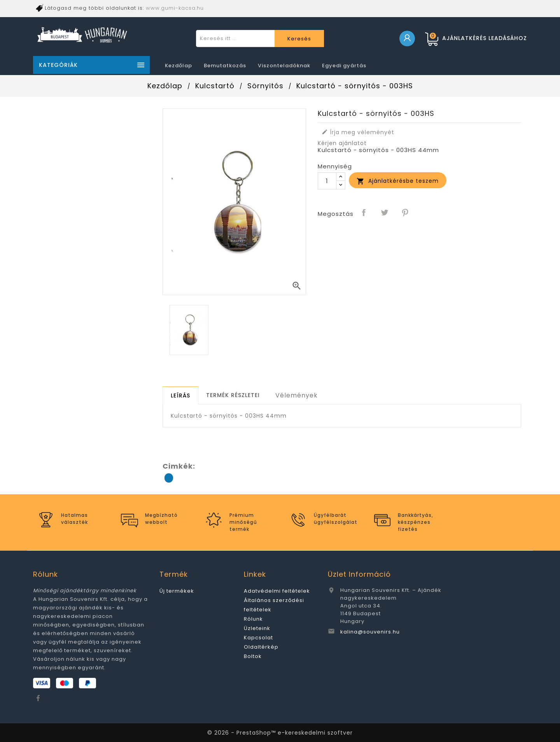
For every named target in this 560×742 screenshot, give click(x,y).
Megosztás (364, 213)
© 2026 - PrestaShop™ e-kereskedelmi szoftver (280, 733)
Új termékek (177, 591)
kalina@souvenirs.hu (370, 632)
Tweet (385, 213)
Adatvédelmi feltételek (277, 591)
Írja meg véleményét (358, 132)
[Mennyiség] (327, 181)
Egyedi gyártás (344, 66)
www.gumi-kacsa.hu (175, 8)
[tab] (180, 395)
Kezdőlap (178, 66)
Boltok (253, 656)
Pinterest (406, 213)
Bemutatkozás (225, 66)
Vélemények (297, 395)
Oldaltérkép (261, 647)
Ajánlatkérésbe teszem (398, 181)
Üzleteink (257, 628)
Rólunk (253, 619)
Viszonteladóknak (284, 66)
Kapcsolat (258, 638)
